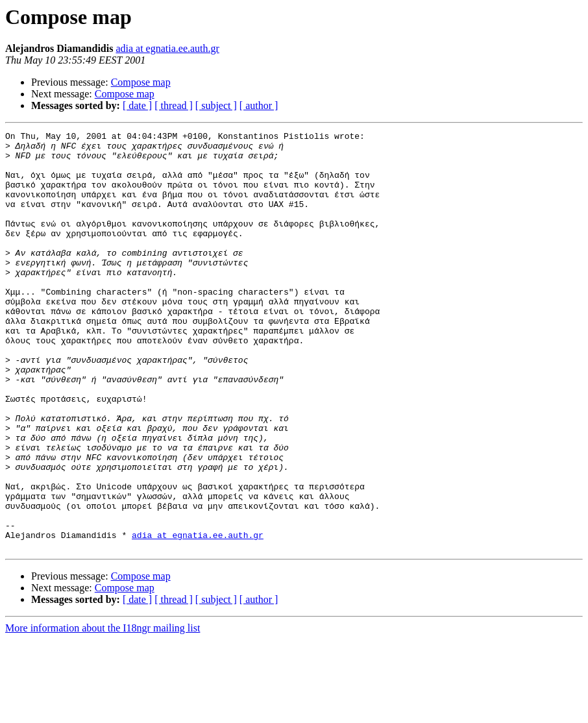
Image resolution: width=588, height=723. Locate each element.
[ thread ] (174, 105)
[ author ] (259, 105)
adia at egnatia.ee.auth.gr (167, 48)
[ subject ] (216, 105)
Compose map (141, 82)
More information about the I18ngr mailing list (103, 712)
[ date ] (137, 105)
